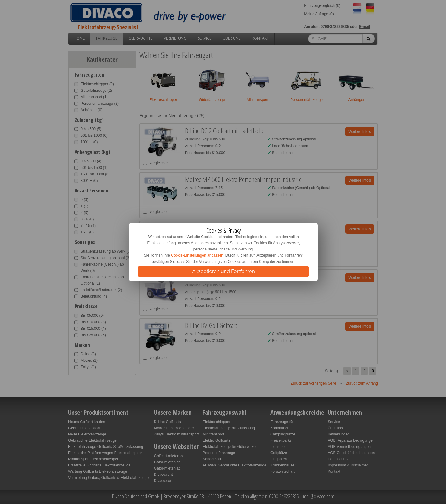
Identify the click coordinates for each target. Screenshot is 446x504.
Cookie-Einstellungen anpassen (197, 255)
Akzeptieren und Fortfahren (224, 271)
